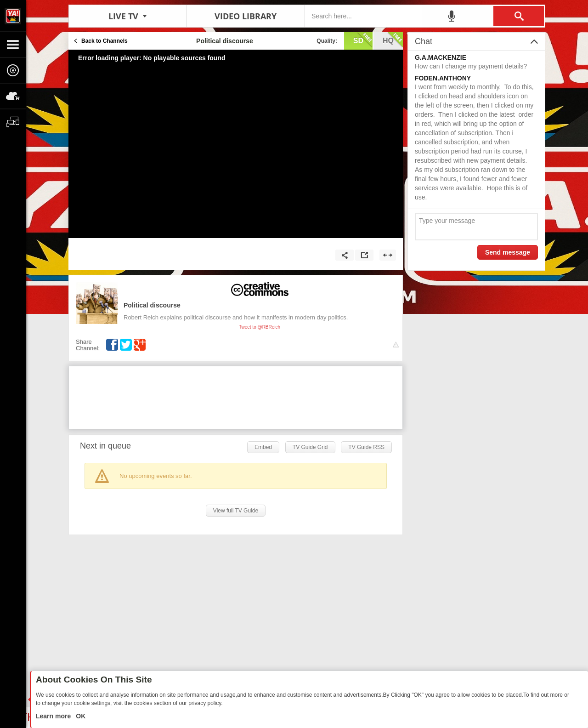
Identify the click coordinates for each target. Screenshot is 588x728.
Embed (263, 447)
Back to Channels (105, 41)
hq (393, 40)
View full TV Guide (236, 511)
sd (363, 40)
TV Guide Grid (310, 447)
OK (80, 716)
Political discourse (152, 305)
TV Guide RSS (366, 447)
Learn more (54, 716)
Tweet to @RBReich (260, 327)
